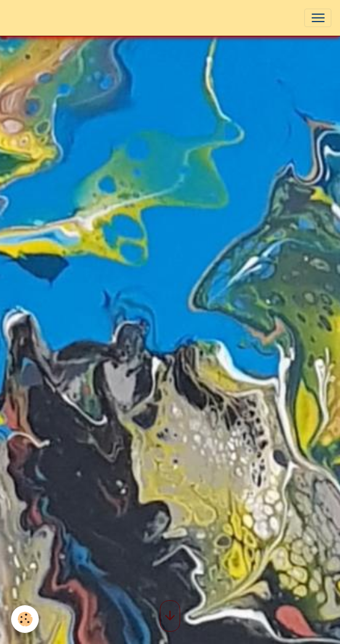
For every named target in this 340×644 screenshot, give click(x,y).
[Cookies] (25, 619)
